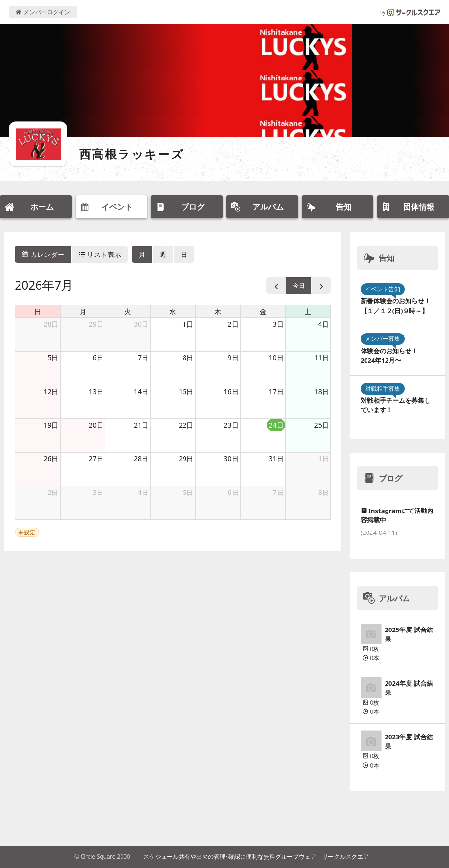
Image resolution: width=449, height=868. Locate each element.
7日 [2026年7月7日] (143, 358)
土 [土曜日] (308, 311)
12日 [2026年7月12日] (51, 391)
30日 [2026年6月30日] (141, 324)
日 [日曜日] (38, 311)
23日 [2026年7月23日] (231, 425)
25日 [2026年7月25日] (322, 425)
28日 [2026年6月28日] (51, 324)
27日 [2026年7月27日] (96, 459)
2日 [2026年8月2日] (53, 492)
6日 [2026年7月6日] (98, 358)
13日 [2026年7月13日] (96, 391)
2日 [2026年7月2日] (233, 324)
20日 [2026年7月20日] (96, 425)
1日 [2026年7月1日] (188, 324)
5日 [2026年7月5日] (53, 358)
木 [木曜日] (218, 311)
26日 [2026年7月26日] (51, 459)
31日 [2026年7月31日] (276, 459)
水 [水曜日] (173, 311)
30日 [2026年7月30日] (231, 459)
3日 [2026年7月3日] (278, 324)
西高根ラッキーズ (132, 154)
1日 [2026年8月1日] (324, 459)
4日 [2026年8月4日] (143, 492)
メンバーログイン (43, 12)
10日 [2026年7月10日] (276, 358)
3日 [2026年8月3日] (98, 492)
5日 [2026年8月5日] (188, 492)
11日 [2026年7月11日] (322, 358)
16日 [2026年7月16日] (231, 391)
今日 (299, 286)
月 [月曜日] (83, 311)
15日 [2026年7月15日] (186, 391)
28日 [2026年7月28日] (141, 459)
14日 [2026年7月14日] (141, 391)
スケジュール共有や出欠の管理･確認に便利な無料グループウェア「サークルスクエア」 (259, 857)
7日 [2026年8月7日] (278, 492)
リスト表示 (100, 254)
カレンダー (43, 254)
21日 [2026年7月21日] (141, 425)
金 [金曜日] (263, 311)
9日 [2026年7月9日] (233, 358)
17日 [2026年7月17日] (276, 391)
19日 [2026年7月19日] (51, 425)
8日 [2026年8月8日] (324, 492)
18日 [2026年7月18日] (322, 391)
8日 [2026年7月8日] (188, 358)
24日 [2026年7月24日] (276, 425)
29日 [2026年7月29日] (186, 459)
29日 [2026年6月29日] (96, 324)
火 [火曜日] (128, 311)
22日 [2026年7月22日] (186, 425)
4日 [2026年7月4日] (324, 324)
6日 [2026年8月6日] (233, 492)
